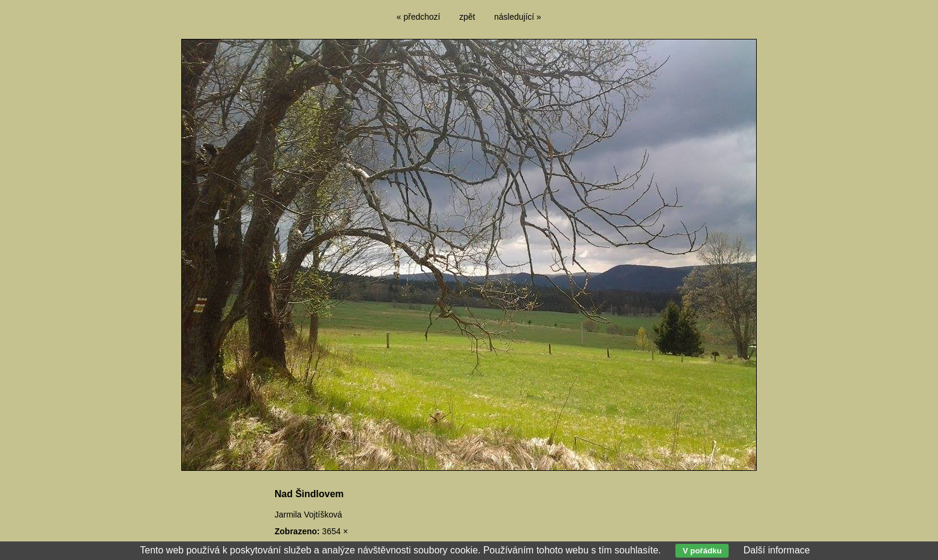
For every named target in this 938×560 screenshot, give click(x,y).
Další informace (777, 550)
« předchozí (418, 17)
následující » (518, 17)
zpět (467, 17)
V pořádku (702, 551)
